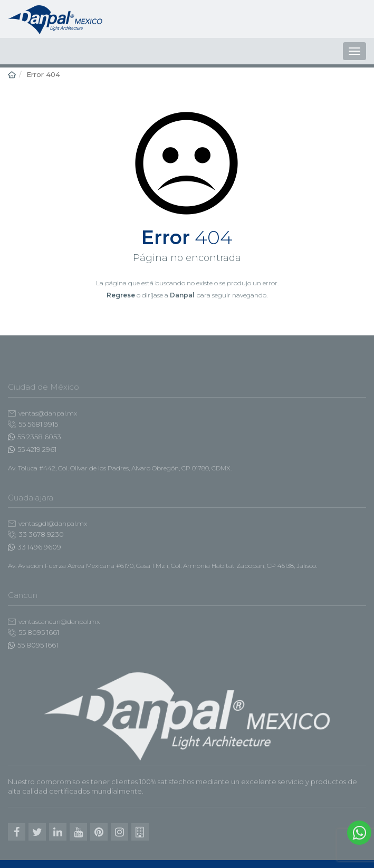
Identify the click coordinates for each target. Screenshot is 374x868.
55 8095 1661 (33, 632)
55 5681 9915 (33, 424)
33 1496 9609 (35, 547)
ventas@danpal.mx (42, 413)
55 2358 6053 (35, 437)
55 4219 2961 (32, 449)
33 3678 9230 (36, 534)
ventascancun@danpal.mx (54, 621)
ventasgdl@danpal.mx (47, 523)
